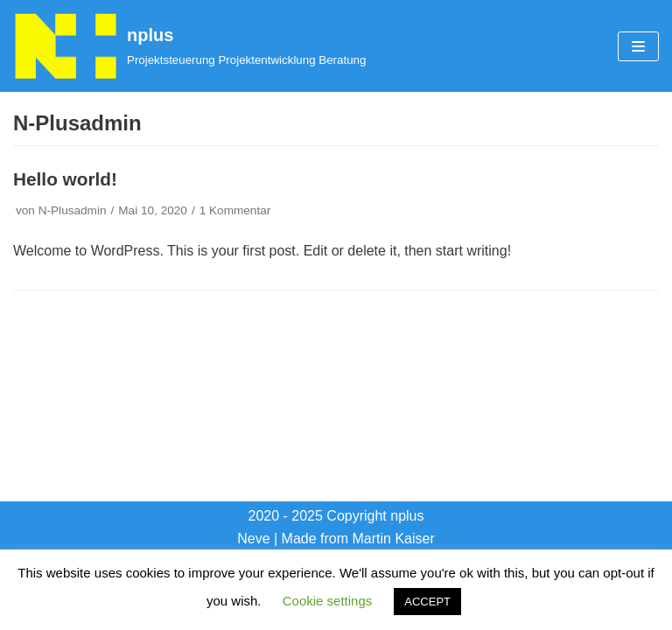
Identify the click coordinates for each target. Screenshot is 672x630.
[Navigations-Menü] (638, 46)
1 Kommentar (235, 210)
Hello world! (65, 179)
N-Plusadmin (73, 210)
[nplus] (189, 46)
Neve (253, 539)
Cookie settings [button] (328, 601)
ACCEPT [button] (427, 602)
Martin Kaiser (394, 539)
